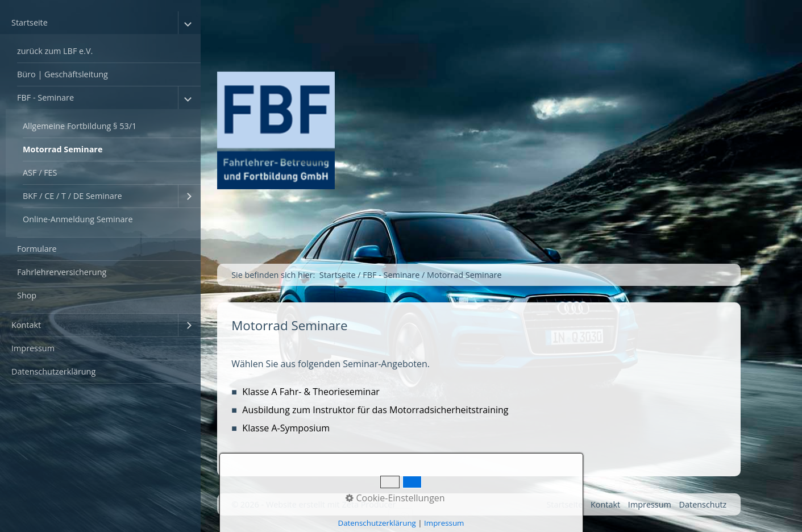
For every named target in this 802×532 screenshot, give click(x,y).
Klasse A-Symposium (286, 428)
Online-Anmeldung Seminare (78, 219)
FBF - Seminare (45, 97)
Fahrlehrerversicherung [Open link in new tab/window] (62, 272)
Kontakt (26, 325)
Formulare (37, 249)
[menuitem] (100, 163)
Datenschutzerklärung (53, 371)
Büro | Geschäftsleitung (63, 74)
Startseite (30, 22)
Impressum (33, 348)
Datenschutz (703, 504)
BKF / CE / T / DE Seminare (72, 196)
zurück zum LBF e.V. (55, 51)
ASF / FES (40, 173)
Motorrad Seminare (63, 149)
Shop (27, 295)
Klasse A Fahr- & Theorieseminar (311, 392)
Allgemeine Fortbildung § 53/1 (80, 126)
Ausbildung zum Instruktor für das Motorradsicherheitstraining (375, 410)
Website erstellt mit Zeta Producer (331, 504)
